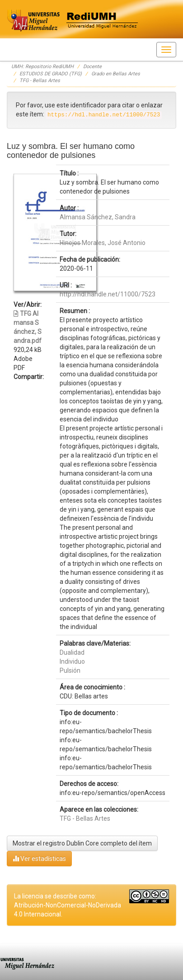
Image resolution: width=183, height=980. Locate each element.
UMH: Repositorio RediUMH (42, 67)
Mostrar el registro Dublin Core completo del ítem (82, 843)
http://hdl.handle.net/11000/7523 (108, 294)
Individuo (72, 661)
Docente (92, 67)
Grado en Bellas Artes (116, 74)
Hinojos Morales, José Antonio (103, 243)
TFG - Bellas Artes (40, 81)
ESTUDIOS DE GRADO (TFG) (51, 74)
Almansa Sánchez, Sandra (98, 217)
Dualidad (72, 652)
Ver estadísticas (39, 858)
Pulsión (70, 670)
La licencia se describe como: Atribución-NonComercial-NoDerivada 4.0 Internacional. (68, 905)
